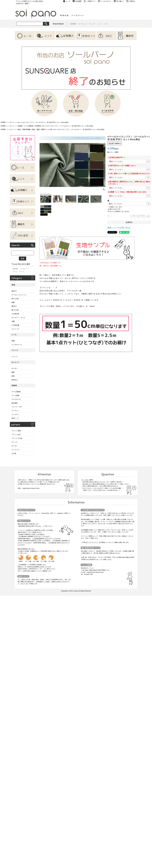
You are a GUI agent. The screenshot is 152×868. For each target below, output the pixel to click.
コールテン (15, 414)
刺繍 (13, 341)
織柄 (13, 372)
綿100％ (14, 291)
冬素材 (20, 126)
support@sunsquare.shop (31, 488)
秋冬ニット (15, 418)
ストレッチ (15, 329)
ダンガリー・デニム (18, 317)
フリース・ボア (17, 407)
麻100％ (14, 306)
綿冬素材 (15, 403)
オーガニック (83, 24)
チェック (92, 24)
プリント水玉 (16, 434)
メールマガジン (106, 1)
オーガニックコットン (19, 295)
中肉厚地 (38, 126)
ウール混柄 (15, 395)
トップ (68, 1)
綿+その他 (15, 298)
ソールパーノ (12, 122)
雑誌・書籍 (36, 129)
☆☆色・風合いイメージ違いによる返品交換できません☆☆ (129, 173)
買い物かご (120, 1)
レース (106, 24)
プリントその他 (17, 438)
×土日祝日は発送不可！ (117, 157)
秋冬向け (15, 380)
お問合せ (132, 1)
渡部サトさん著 (47, 129)
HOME (3, 122)
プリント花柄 (16, 431)
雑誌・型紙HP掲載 (24, 129)
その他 (14, 453)
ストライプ (15, 450)
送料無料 (73, 24)
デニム (15, 271)
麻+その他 (15, 310)
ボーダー (15, 368)
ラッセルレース (17, 344)
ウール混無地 (29, 126)
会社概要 (78, 1)
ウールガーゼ (16, 399)
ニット (99, 24)
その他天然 (15, 314)
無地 (13, 376)
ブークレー (15, 411)
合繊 (13, 321)
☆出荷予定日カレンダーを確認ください (122, 165)
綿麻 (13, 302)
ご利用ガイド (91, 1)
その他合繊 (15, 325)
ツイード (22, 271)
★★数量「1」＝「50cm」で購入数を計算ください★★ (128, 192)
